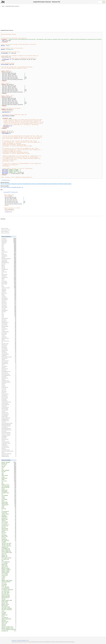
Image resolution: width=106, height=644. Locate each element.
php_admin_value (9, 344)
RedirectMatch (9, 284)
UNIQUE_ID (9, 620)
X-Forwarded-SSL (9, 618)
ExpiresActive (20, 184)
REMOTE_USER (9, 519)
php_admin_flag (9, 397)
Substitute (9, 367)
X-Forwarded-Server (9, 588)
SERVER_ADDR (9, 490)
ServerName (9, 346)
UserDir (9, 365)
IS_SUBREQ (9, 542)
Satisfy (9, 280)
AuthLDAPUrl (9, 391)
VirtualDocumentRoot (67, 184)
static (9, 473)
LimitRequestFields (9, 442)
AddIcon (9, 340)
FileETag (9, 267)
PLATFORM (9, 612)
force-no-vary (9, 481)
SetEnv (9, 286)
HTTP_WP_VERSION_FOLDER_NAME (9, 630)
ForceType (9, 309)
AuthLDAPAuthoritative (9, 433)
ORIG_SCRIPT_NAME (9, 607)
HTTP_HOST (3, 187)
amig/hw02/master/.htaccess (12, 6)
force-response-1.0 (9, 525)
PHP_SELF (9, 599)
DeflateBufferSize (9, 439)
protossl (9, 489)
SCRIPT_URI (9, 586)
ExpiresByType (9, 261)
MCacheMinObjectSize (9, 426)
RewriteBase (44, 184)
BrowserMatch (9, 283)
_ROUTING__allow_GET (9, 545)
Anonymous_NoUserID (9, 434)
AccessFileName (9, 415)
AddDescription (9, 345)
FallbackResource (9, 322)
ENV (9, 469)
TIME (9, 474)
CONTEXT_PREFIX (9, 514)
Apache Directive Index (6, 230)
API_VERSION (9, 584)
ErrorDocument (14, 184)
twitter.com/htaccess (5, 233)
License (8, 180)
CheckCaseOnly (9, 398)
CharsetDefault (9, 358)
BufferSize (9, 448)
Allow (3, 6)
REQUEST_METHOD (9, 488)
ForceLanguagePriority (9, 375)
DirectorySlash (9, 325)
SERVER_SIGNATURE (9, 596)
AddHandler (9, 290)
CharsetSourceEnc (9, 361)
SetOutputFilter (9, 275)
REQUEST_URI (20, 187)
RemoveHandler (9, 318)
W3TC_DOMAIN (9, 574)
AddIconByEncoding (9, 374)
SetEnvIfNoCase (9, 269)
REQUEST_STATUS (9, 604)
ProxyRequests (9, 427)
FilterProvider (9, 302)
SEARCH (9, 531)
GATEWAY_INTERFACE (9, 582)
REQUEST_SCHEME (9, 571)
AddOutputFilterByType (9, 259)
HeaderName (9, 337)
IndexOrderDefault (9, 354)
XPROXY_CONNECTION (9, 551)
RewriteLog (9, 393)
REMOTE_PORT (9, 615)
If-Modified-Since (9, 530)
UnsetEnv (9, 379)
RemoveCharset (9, 373)
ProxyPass (9, 383)
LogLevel (9, 411)
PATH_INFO (9, 533)
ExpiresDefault (26, 184)
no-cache (9, 498)
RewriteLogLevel (9, 387)
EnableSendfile (9, 417)
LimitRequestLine (9, 446)
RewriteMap (9, 377)
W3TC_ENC (9, 509)
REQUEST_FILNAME (9, 568)
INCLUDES (9, 472)
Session (9, 294)
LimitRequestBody (9, 332)
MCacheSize (9, 431)
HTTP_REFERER (9, 495)
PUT (9, 494)
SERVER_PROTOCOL (9, 598)
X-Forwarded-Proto (9, 511)
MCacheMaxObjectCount (9, 430)
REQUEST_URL (9, 555)
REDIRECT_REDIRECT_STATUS (9, 628)
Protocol (9, 330)
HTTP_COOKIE (9, 499)
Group (9, 316)
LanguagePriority (9, 363)
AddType (9, 257)
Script (9, 253)
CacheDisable (9, 395)
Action (9, 314)
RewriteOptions (9, 300)
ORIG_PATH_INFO (9, 622)
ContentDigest (9, 366)
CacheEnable (9, 444)
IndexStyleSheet (9, 350)
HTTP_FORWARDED (9, 587)
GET (9, 482)
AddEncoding (9, 272)
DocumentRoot (9, 349)
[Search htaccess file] (95, 2)
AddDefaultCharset (9, 263)
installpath (9, 614)
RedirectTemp (9, 293)
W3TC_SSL (9, 527)
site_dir (9, 611)
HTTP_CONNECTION (9, 562)
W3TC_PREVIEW (9, 522)
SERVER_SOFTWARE (9, 595)
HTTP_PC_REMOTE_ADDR (9, 553)
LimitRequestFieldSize (9, 443)
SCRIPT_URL (9, 554)
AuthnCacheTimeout (9, 450)
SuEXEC (9, 452)
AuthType (9, 296)
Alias (9, 313)
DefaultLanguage (9, 326)
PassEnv (9, 385)
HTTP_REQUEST (9, 563)
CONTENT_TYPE (9, 526)
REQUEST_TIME (9, 603)
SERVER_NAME (9, 502)
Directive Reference (5, 231)
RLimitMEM (9, 438)
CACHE (9, 506)
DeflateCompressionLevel (9, 357)
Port (9, 285)
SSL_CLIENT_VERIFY (9, 592)
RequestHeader (9, 277)
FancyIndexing (9, 324)
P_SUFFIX (9, 576)
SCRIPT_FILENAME (9, 470)
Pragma (9, 497)
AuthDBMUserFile (9, 419)
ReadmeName (9, 333)
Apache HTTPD (25, 640)
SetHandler (9, 312)
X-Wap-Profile (9, 513)
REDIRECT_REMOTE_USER (9, 600)
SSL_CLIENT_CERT (9, 594)
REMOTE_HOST (9, 537)
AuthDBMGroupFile (9, 421)
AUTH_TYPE (9, 583)
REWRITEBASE (9, 517)
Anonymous (9, 320)
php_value (36, 184)
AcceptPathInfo (9, 329)
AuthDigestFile (9, 401)
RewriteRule (60, 184)
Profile (9, 507)
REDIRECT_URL (9, 557)
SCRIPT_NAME (9, 566)
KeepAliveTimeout (9, 455)
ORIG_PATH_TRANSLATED (9, 610)
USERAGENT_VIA (9, 547)
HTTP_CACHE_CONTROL (9, 558)
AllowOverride (9, 306)
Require (9, 265)
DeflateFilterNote (9, 378)
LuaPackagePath (9, 410)
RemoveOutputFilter (9, 405)
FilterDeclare (9, 305)
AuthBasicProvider (9, 338)
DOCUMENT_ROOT (9, 493)
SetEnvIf (9, 279)
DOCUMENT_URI (8, 631)
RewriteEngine (55, 184)
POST (9, 484)
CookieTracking (9, 413)
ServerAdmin (9, 399)
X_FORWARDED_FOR (9, 549)
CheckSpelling (9, 353)
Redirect (40, 184)
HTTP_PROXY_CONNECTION (9, 590)
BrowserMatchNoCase (9, 371)
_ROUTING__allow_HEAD (9, 543)
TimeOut (9, 336)
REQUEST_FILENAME (11, 187)
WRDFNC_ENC (9, 565)
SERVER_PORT (9, 478)
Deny (4, 184)
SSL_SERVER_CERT (9, 591)
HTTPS (9, 468)
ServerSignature (9, 298)
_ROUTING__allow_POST (9, 546)
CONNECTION (9, 539)
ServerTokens (9, 281)
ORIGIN (9, 480)
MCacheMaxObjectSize (9, 429)
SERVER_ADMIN (9, 529)
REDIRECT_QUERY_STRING (9, 580)
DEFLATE (9, 466)
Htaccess (19, 640)
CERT (9, 561)
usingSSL (9, 578)
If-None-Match (9, 535)
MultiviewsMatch (9, 409)
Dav (9, 342)
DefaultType (9, 370)
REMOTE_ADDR (9, 503)
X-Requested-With (9, 505)
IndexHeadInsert (9, 369)
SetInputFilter (9, 406)
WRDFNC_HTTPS (9, 567)
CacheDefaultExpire (9, 447)
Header (9, 248)
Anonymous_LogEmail (9, 435)
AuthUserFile (9, 297)
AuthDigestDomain (9, 414)
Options (30, 184)
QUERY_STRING (9, 476)
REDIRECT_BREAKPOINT (9, 619)
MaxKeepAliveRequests (9, 425)
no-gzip (9, 477)
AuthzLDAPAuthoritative (9, 402)
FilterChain (9, 301)
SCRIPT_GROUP (9, 602)
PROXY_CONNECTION (9, 550)
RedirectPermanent (9, 341)
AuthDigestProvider (9, 381)
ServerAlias (9, 422)
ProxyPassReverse (9, 407)
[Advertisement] (53, 18)
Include (9, 271)
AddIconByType (9, 362)
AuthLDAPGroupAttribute (9, 454)
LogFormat (9, 390)
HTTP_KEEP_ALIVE (9, 559)
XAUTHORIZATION (9, 541)
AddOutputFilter (9, 310)
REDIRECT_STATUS (9, 485)
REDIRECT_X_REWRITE (9, 570)
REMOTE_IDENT (9, 606)
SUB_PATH (9, 626)
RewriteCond (49, 184)
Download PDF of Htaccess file (11, 192)
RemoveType (9, 334)
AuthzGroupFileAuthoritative (9, 423)
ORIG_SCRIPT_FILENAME (9, 608)
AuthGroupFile (9, 308)
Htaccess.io (14, 640)
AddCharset (9, 276)
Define (9, 317)
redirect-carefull (9, 575)
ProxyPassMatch (9, 403)
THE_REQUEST (9, 491)
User (9, 273)
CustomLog (9, 389)
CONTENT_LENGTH (9, 572)
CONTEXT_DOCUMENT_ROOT (9, 627)
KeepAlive (9, 328)
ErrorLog (9, 440)
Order (33, 184)
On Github (4, 180)
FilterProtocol (9, 304)
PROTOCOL (9, 624)
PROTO (9, 501)
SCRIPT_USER (9, 623)
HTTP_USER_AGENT (9, 486)
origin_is (9, 579)
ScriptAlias (9, 386)
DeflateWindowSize (9, 456)
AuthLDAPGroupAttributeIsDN (9, 451)
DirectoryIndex (8, 184)
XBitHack (9, 359)
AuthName (9, 292)
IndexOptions (9, 321)
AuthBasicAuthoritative (9, 382)
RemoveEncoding (9, 394)
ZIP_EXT (9, 616)
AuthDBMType (9, 436)
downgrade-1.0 (9, 518)
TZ (9, 510)
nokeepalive (9, 515)
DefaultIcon (9, 352)
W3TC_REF (9, 538)
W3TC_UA (9, 534)
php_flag (9, 268)
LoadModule (9, 356)
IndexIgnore (9, 289)
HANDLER (9, 521)
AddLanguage (9, 348)
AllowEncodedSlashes (9, 418)
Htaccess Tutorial (5, 228)
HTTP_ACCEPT (9, 523)
